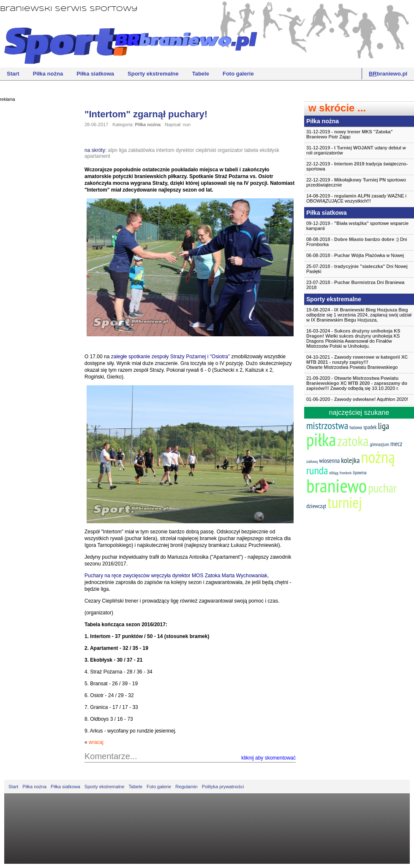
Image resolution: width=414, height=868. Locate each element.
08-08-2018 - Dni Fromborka (357, 242)
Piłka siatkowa (95, 74)
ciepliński (206, 150)
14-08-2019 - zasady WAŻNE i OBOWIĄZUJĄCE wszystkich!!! (356, 198)
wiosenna (329, 461)
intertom (165, 150)
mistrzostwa (327, 426)
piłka (321, 439)
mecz (396, 443)
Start (13, 74)
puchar (382, 488)
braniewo (336, 485)
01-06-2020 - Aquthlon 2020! (357, 399)
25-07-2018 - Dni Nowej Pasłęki (357, 269)
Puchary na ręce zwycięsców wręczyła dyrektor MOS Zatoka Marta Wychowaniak (176, 576)
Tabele (201, 74)
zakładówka (141, 150)
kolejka (350, 460)
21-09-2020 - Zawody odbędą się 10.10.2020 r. (357, 383)
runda (317, 470)
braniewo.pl (388, 74)
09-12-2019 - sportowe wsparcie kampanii (357, 226)
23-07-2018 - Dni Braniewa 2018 (355, 285)
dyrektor (185, 150)
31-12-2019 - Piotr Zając (350, 134)
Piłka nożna (48, 74)
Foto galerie (238, 74)
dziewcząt (316, 506)
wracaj (96, 742)
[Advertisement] (34, 234)
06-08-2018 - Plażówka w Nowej (355, 255)
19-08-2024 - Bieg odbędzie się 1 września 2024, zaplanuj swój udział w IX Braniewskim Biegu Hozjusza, (359, 315)
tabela (251, 150)
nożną (378, 457)
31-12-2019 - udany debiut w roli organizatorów (356, 150)
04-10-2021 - (359, 362)
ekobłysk (269, 150)
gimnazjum (379, 444)
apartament (97, 156)
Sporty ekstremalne (153, 74)
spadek (370, 427)
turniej (345, 502)
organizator (230, 150)
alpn (113, 150)
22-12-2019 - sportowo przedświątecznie (356, 182)
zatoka (353, 441)
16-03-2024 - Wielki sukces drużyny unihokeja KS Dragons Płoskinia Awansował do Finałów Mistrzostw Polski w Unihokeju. (353, 338)
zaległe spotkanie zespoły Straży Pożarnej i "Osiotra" (170, 357)
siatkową (312, 461)
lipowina (360, 473)
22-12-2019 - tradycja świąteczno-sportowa (357, 166)
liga (123, 150)
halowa (356, 427)
